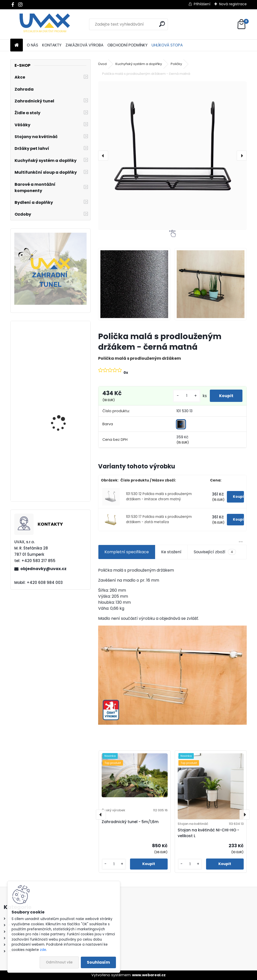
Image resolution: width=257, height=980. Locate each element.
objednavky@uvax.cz (43, 569)
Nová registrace (233, 4)
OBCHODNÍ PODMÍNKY (127, 45)
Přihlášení (202, 4)
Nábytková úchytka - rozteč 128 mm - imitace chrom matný (65, 476)
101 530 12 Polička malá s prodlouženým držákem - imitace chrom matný (159, 496)
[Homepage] (17, 45)
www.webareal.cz (149, 975)
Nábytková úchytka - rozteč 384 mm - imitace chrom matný (65, 415)
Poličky (176, 64)
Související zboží (215, 552)
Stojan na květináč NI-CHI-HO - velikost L (208, 833)
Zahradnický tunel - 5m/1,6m (130, 822)
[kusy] (185, 396)
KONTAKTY (52, 45)
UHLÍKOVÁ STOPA (167, 45)
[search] (162, 24)
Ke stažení (171, 552)
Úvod (102, 64)
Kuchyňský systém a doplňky (139, 64)
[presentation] (103, 156)
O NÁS (33, 45)
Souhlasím (98, 962)
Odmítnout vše (59, 962)
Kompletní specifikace (127, 552)
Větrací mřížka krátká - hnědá (64, 357)
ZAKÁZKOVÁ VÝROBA (84, 45)
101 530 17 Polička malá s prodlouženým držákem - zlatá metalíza (159, 519)
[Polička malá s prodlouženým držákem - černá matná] (172, 156)
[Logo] (45, 24)
